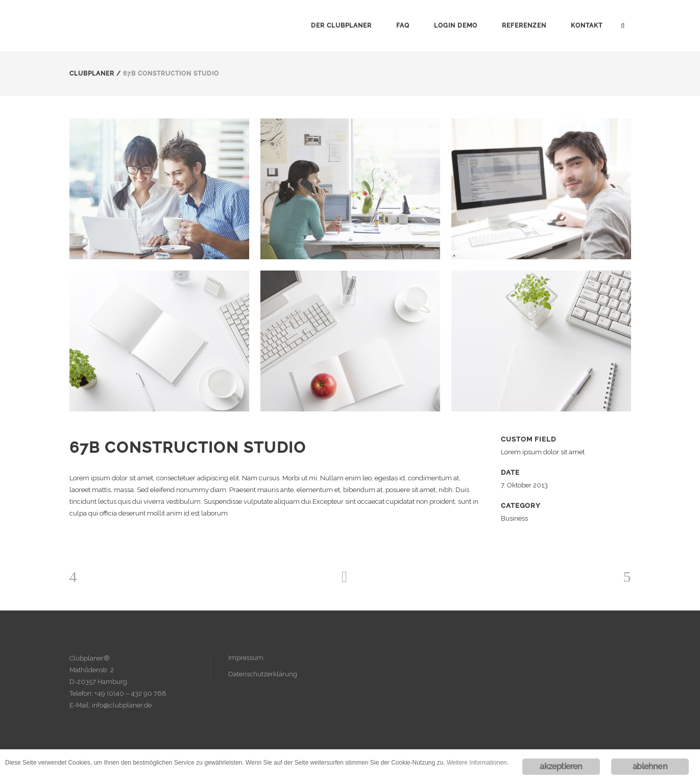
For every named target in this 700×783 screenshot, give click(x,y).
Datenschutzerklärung (263, 674)
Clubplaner (92, 74)
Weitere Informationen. (478, 763)
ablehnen (650, 766)
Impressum (246, 658)
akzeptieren (561, 766)
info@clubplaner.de (122, 705)
